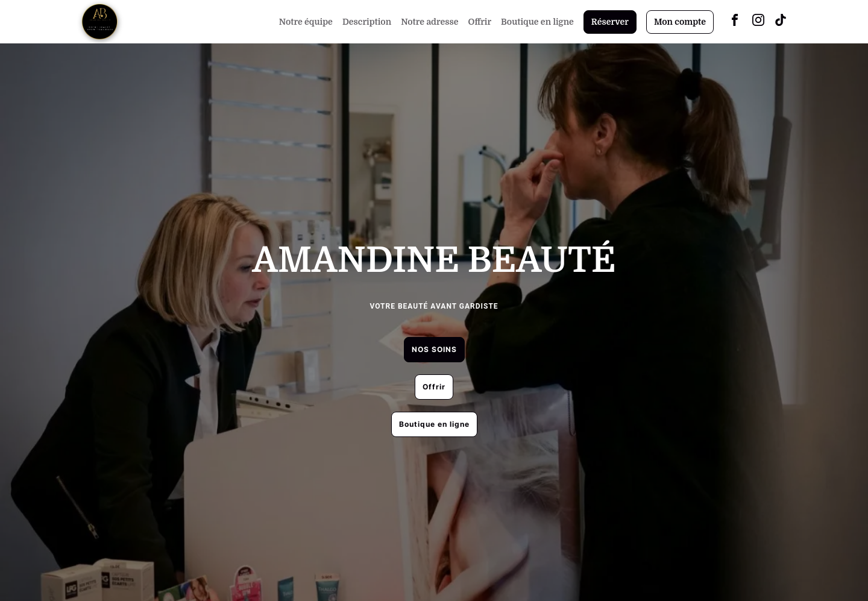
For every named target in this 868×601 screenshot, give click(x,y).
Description (367, 22)
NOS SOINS (434, 349)
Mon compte (680, 22)
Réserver (610, 22)
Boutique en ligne (537, 22)
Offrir (480, 22)
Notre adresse (429, 22)
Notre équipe (306, 22)
